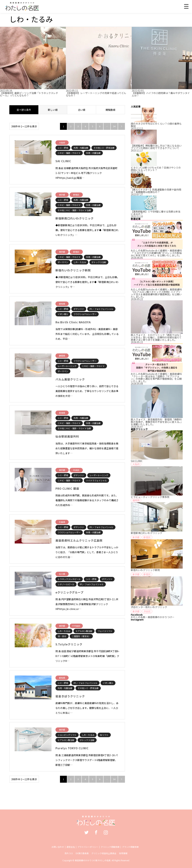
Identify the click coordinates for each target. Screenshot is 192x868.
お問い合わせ (58, 847)
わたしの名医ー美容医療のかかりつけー (153, 617)
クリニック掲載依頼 (110, 847)
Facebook (96, 832)
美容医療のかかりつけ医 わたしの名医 (93, 860)
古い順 (82, 110)
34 (114, 126)
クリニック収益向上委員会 (104, 853)
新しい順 (53, 110)
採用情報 (123, 853)
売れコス (69, 853)
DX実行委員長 (82, 853)
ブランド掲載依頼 (130, 847)
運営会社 (71, 847)
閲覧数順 (110, 110)
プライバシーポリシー (88, 847)
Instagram (106, 832)
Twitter (86, 832)
